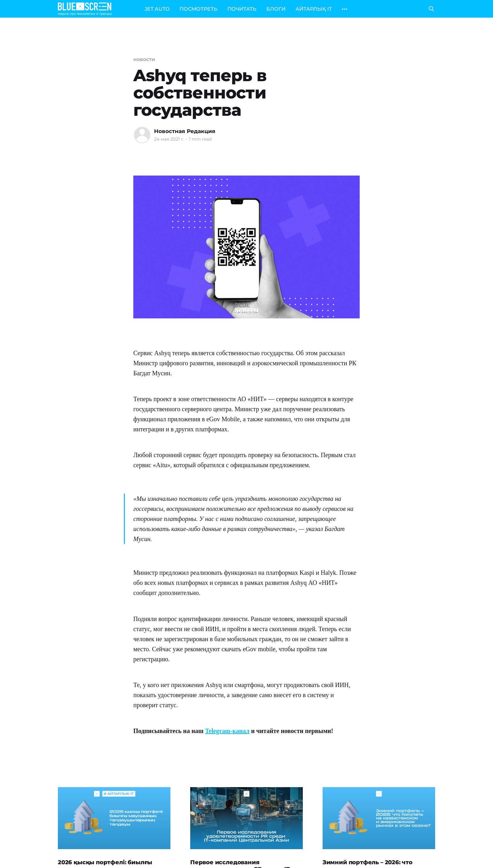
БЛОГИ (276, 9)
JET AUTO (157, 9)
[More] (345, 9)
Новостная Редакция (185, 131)
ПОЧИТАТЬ (242, 9)
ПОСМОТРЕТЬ (198, 9)
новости (144, 59)
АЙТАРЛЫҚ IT (314, 9)
